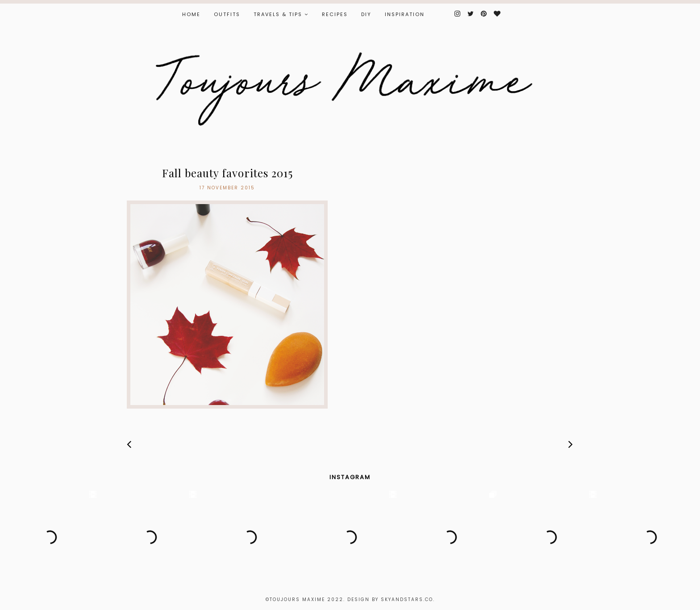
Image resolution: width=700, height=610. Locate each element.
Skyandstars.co (407, 600)
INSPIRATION (405, 14)
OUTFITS (227, 14)
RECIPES (335, 14)
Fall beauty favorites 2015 (227, 173)
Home (191, 14)
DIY (366, 14)
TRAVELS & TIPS (278, 14)
